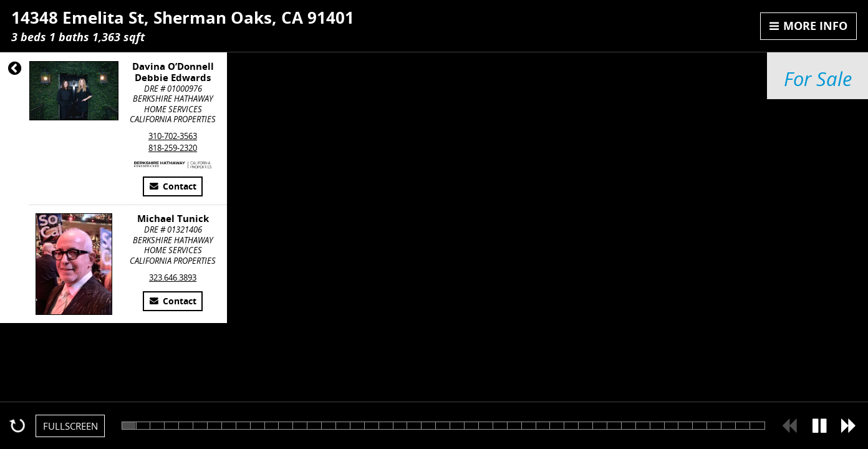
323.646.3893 (173, 278)
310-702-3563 (173, 136)
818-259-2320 (173, 148)
